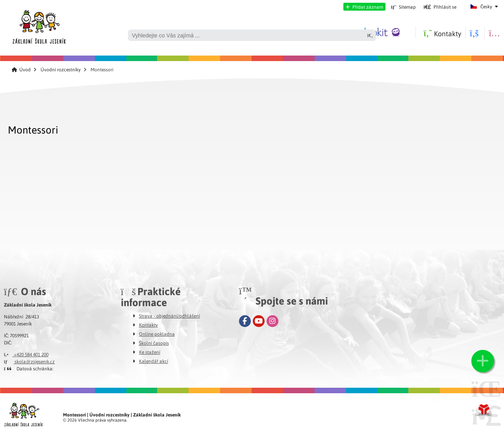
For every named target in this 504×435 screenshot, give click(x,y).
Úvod (39, 25)
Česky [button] (486, 6)
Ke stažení (150, 352)
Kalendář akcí (154, 361)
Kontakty (148, 325)
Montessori (33, 129)
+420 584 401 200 (26, 354)
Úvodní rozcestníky (61, 70)
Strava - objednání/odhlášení (170, 316)
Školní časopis (154, 343)
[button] (364, 7)
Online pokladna (157, 334)
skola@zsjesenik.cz (29, 361)
